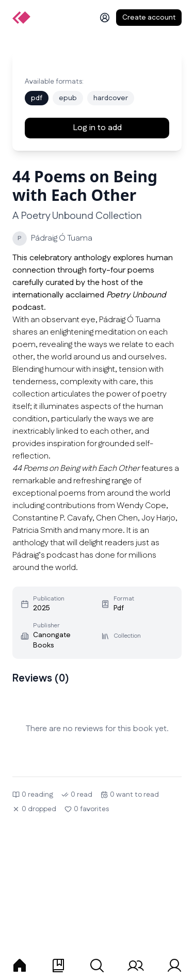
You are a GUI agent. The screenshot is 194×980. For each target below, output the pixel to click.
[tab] (19, 966)
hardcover (111, 98)
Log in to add (97, 128)
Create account (149, 18)
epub (68, 98)
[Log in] (105, 18)
